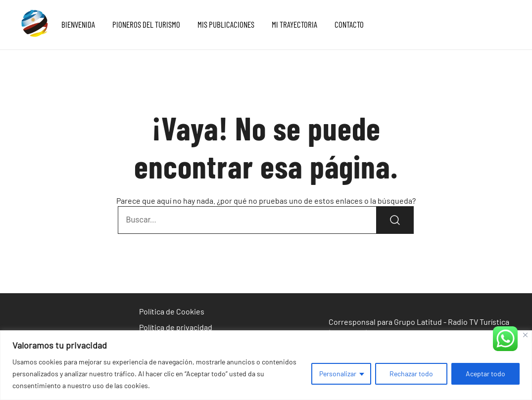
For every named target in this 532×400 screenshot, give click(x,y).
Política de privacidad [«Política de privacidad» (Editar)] (176, 327)
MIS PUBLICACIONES (226, 24)
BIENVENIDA (78, 24)
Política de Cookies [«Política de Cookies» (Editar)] (172, 311)
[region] (266, 365)
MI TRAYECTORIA (294, 24)
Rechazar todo (411, 374)
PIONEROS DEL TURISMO (146, 24)
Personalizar (338, 374)
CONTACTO (349, 24)
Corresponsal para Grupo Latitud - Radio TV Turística (419, 322)
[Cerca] (525, 335)
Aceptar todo (485, 374)
